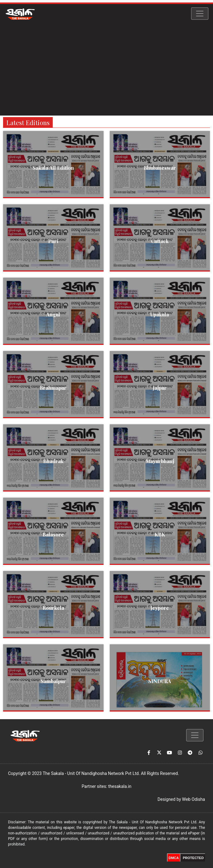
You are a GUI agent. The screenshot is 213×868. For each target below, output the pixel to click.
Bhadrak (53, 461)
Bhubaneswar (160, 168)
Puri (53, 241)
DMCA (174, 858)
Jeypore (160, 608)
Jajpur (160, 388)
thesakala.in (120, 786)
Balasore (53, 534)
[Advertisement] (106, 69)
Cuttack (160, 241)
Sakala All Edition (53, 168)
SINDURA (160, 681)
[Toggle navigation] (200, 14)
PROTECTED (193, 858)
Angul (53, 314)
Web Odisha (194, 799)
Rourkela (53, 608)
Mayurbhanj (160, 461)
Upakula (160, 314)
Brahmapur (53, 388)
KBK (160, 534)
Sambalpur (53, 681)
